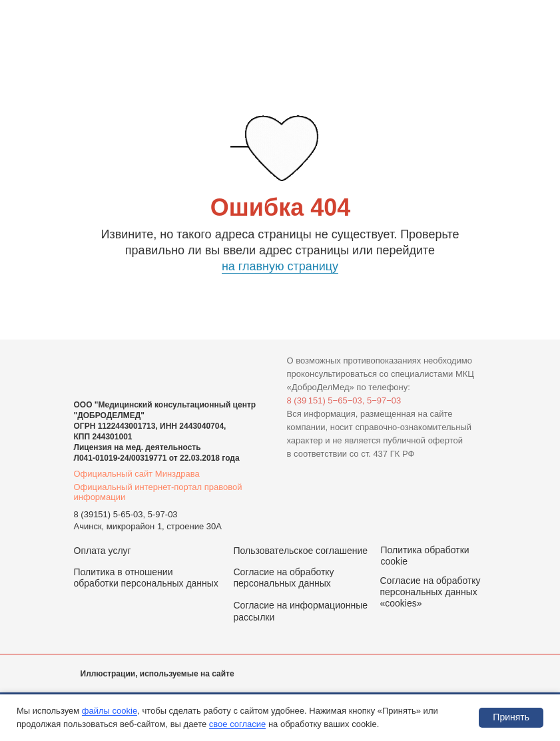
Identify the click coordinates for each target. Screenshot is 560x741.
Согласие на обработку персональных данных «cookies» (430, 592)
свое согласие (237, 724)
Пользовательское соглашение (301, 551)
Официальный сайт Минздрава (137, 474)
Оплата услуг (103, 551)
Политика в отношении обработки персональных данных (146, 578)
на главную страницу (280, 266)
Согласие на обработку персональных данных (284, 578)
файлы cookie (110, 711)
